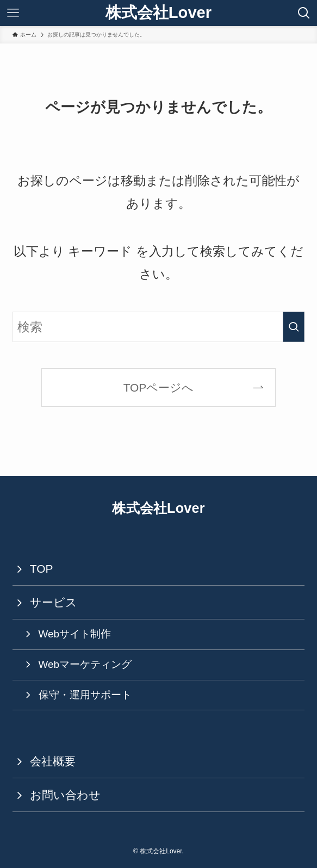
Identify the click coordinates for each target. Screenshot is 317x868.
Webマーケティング (85, 664)
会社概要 (53, 761)
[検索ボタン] (304, 13)
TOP (42, 569)
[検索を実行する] (294, 327)
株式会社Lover (158, 13)
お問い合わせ (65, 795)
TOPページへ (159, 387)
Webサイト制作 (75, 634)
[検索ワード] (158, 327)
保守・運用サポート (85, 695)
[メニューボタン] (13, 13)
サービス (54, 602)
